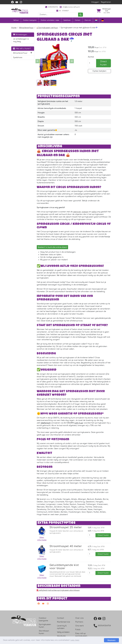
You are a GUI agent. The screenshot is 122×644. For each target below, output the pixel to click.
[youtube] (17, 2)
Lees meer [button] (75, 640)
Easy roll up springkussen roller (81, 636)
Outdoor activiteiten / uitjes (50, 20)
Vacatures (61, 636)
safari (95, 212)
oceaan (85, 212)
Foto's (78, 630)
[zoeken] (80, 15)
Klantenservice (64, 622)
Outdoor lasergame (30, 20)
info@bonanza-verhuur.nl (70, 7)
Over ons (88, 20)
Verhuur (16, 20)
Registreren (106, 2)
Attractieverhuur (26, 28)
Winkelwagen (20, 35)
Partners (79, 622)
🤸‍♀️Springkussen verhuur (47, 28)
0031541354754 (52, 7)
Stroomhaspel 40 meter (66, 546)
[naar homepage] (20, 11)
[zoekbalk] (58, 15)
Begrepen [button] (112, 640)
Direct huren (103, 63)
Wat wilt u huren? (22, 49)
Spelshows (67, 20)
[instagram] (21, 2)
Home (14, 28)
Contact (78, 20)
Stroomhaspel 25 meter (66, 527)
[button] (31, 53)
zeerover (77, 212)
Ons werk (80, 626)
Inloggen (95, 2)
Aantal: (91, 57)
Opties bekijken (99, 71)
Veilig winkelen (63, 632)
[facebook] (12, 2)
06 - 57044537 (62, 11)
